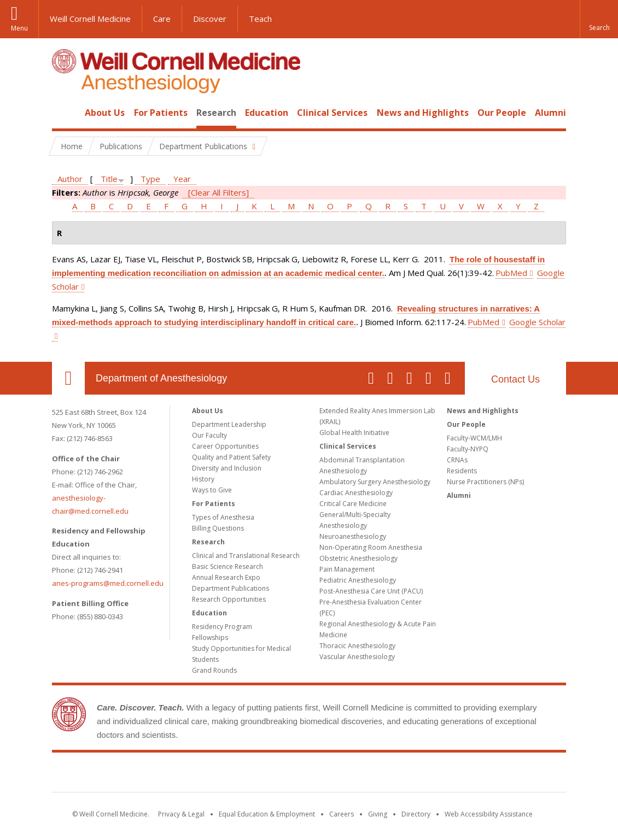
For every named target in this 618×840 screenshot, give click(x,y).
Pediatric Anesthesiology (358, 580)
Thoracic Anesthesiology (357, 646)
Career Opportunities (225, 446)
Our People (502, 113)
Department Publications (231, 588)
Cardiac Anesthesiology (356, 493)
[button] (599, 19)
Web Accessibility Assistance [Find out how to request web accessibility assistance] (489, 814)
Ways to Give (212, 490)
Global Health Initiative (354, 433)
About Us (105, 113)
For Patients (161, 113)
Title (109, 179)
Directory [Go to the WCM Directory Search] (416, 814)
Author (70, 179)
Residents (462, 471)
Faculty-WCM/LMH (474, 438)
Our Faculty (209, 435)
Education (267, 113)
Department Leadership (229, 424)
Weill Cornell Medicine (90, 19)
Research (216, 113)
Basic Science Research (228, 566)
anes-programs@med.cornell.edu (108, 583)
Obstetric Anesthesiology (358, 558)
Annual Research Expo (226, 577)
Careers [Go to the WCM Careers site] (342, 814)
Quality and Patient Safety (231, 457)
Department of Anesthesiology (161, 378)
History (203, 479)
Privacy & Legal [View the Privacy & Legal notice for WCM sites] (181, 814)
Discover (210, 19)
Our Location (68, 378)
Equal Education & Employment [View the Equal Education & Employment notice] (267, 814)
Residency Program (222, 627)
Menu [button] (19, 28)
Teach (260, 19)
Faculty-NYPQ (468, 449)
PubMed (511, 273)
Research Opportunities (229, 599)
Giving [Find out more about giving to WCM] (378, 814)
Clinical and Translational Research (246, 556)
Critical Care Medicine (353, 504)
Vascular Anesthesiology (357, 657)
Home (64, 113)
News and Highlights (423, 113)
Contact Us (515, 379)
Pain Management (347, 569)
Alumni (550, 113)
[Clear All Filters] (218, 192)
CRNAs (457, 460)
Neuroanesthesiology (353, 536)
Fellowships (210, 638)
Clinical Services (332, 113)
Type (150, 179)
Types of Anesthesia (223, 517)
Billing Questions (218, 528)
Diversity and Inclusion (227, 468)
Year (182, 179)
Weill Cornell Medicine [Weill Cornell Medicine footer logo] (309, 774)
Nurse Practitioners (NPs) (485, 482)
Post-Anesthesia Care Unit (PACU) (371, 591)
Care (162, 19)
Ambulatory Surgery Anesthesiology (375, 482)
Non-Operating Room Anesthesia (371, 547)
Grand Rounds (214, 670)
